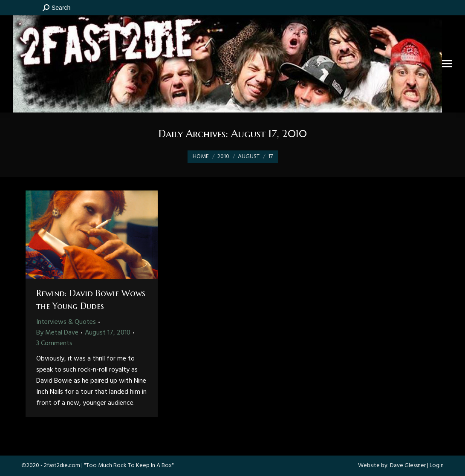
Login (437, 466)
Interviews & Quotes (66, 322)
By (57, 333)
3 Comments (54, 343)
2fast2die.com (62, 466)
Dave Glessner (408, 466)
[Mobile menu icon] (447, 64)
